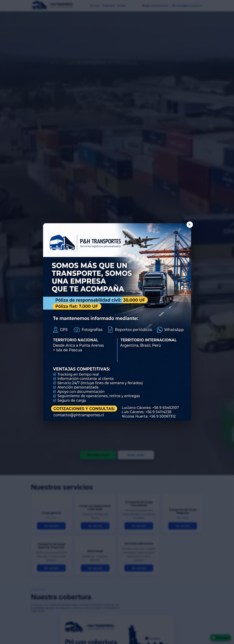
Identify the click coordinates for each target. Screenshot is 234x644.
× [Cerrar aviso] (190, 224)
